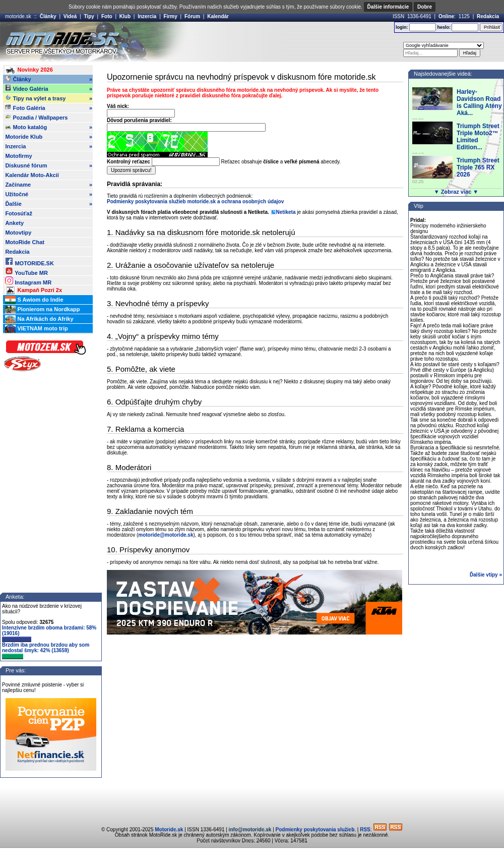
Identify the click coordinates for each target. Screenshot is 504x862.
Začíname (49, 185)
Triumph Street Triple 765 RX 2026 (478, 167)
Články (48, 16)
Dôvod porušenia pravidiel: (139, 120)
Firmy (171, 16)
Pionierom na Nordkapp (42, 310)
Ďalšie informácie (388, 7)
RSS (365, 829)
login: (402, 27)
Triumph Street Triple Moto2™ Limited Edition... (478, 137)
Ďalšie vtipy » (486, 575)
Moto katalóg (49, 127)
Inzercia (147, 16)
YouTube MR (26, 271)
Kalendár (218, 16)
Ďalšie (49, 204)
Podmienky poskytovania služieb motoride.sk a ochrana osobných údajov (195, 202)
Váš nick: (118, 106)
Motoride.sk (169, 829)
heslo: (444, 27)
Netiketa (286, 212)
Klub (125, 16)
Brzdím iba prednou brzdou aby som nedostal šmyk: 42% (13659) (46, 651)
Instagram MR (28, 281)
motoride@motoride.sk (166, 535)
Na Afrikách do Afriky (39, 319)
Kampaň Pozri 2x (34, 291)
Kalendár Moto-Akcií (32, 175)
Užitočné (49, 194)
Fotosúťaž (19, 213)
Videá (70, 16)
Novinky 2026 (29, 70)
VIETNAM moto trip (36, 329)
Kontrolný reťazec (129, 162)
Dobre (425, 7)
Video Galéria (49, 89)
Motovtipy (18, 233)
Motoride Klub (49, 137)
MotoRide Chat (25, 242)
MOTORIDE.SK (29, 262)
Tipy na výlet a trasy (49, 98)
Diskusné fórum (49, 165)
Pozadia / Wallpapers (36, 117)
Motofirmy (18, 156)
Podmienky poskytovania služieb (315, 829)
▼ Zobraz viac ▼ (456, 192)
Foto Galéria (49, 108)
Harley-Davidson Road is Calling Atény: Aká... (480, 102)
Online (446, 16)
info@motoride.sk (250, 829)
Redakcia (488, 16)
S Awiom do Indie (34, 300)
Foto (107, 16)
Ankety (14, 223)
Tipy (89, 16)
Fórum (192, 16)
